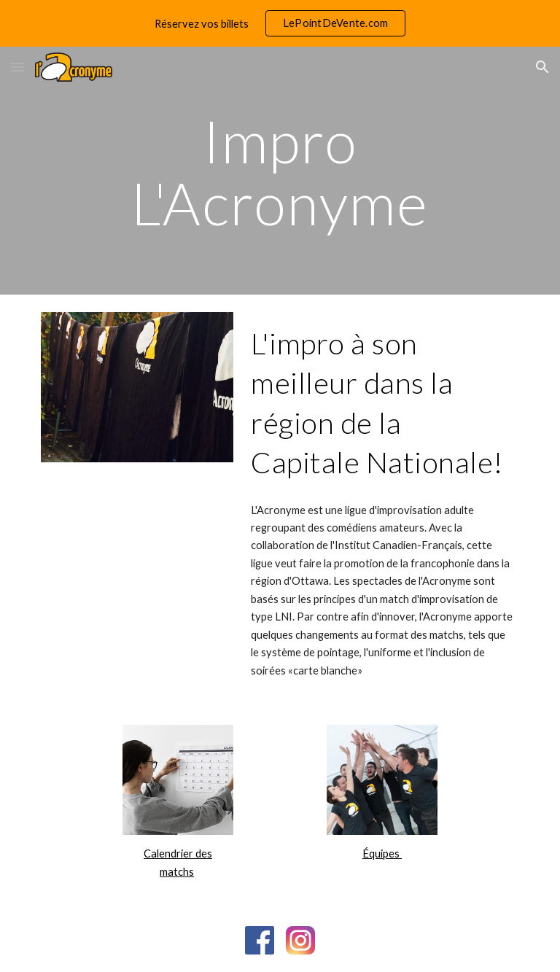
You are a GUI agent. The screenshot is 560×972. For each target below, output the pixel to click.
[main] (280, 171)
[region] (280, 23)
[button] (17, 67)
